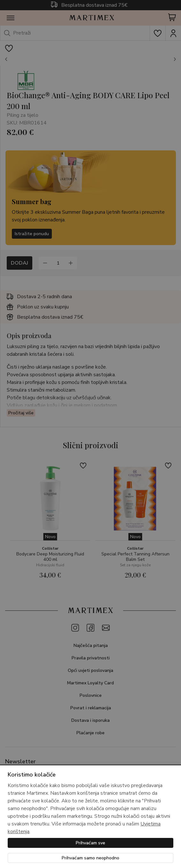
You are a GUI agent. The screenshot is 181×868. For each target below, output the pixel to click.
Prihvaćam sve (90, 843)
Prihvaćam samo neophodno (90, 858)
